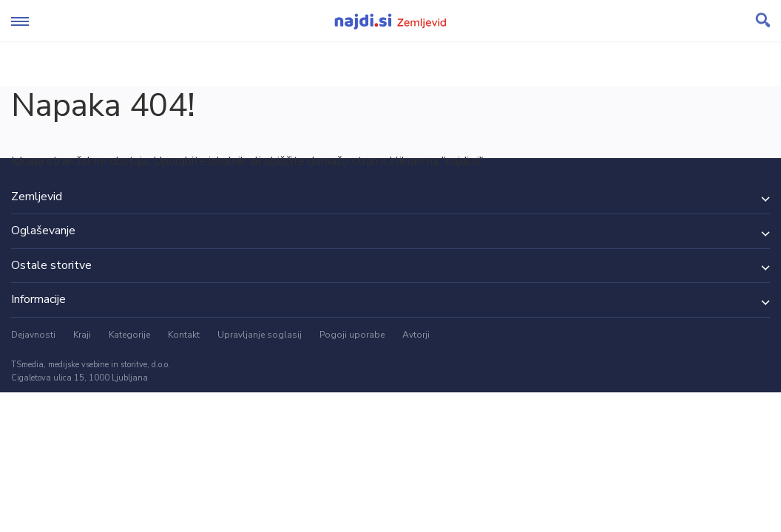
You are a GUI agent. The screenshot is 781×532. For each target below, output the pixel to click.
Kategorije (129, 335)
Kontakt (184, 335)
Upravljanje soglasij (260, 335)
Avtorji (416, 335)
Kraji (82, 335)
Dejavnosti (33, 335)
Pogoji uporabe (352, 335)
